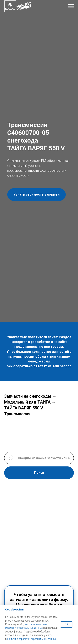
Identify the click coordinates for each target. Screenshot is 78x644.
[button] (37, 195)
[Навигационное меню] (71, 6)
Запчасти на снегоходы (28, 396)
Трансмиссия (17, 414)
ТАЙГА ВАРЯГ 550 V (24, 408)
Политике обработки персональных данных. (32, 639)
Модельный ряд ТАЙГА (27, 402)
